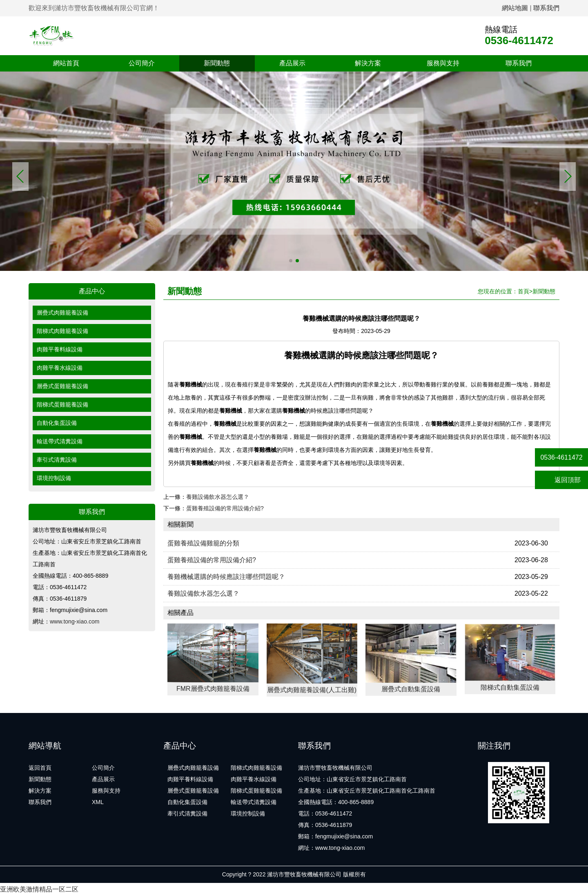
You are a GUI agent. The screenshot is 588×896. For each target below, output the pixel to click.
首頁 (523, 291)
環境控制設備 (54, 478)
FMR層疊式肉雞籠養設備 (213, 689)
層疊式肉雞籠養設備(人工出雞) (312, 690)
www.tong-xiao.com (75, 621)
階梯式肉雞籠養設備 (62, 331)
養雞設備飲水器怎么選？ (218, 497)
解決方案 (368, 63)
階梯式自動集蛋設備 (510, 687)
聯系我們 (546, 8)
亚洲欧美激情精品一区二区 (39, 889)
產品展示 (292, 63)
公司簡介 (142, 63)
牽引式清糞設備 (57, 460)
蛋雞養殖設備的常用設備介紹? (225, 508)
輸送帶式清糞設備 (60, 441)
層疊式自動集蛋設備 (411, 689)
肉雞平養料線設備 (60, 349)
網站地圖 (515, 8)
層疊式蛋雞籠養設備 (62, 386)
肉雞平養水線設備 (60, 368)
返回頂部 (562, 480)
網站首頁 (66, 63)
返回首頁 (40, 768)
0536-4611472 (561, 457)
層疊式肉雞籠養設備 (62, 313)
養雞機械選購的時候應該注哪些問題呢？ (226, 577)
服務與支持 (443, 63)
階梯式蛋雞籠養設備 (62, 404)
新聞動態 (217, 63)
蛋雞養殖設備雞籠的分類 (203, 543)
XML (98, 802)
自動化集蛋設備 (57, 423)
